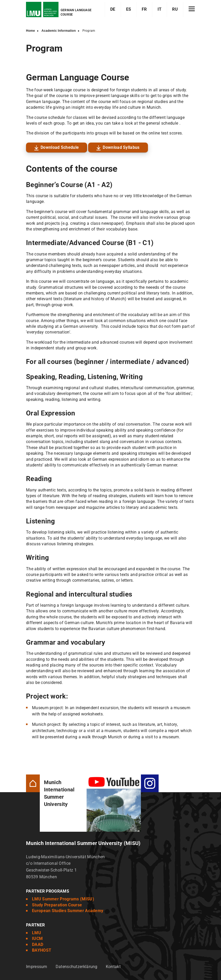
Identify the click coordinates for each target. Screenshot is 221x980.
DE (113, 9)
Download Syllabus (121, 147)
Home (31, 31)
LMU (37, 933)
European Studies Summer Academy (68, 911)
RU (175, 9)
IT (160, 9)
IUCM (37, 939)
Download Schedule (60, 147)
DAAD (38, 944)
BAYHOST (42, 950)
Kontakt (113, 967)
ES (129, 9)
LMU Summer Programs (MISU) (63, 899)
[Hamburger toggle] (192, 9)
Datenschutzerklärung (77, 967)
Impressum (37, 967)
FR (144, 9)
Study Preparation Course (57, 905)
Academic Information (59, 31)
